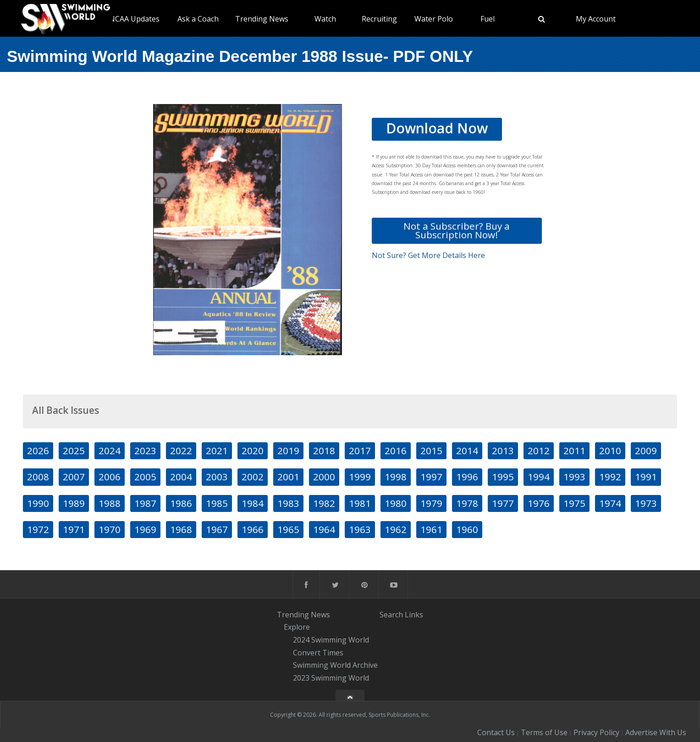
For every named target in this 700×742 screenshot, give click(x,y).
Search (391, 615)
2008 (38, 477)
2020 (253, 451)
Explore (297, 627)
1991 (646, 477)
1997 (431, 477)
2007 (74, 477)
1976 (539, 503)
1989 (74, 503)
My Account (596, 19)
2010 (610, 451)
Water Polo (434, 19)
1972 (38, 529)
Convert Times (318, 653)
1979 (431, 503)
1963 (360, 529)
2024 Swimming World (331, 640)
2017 (360, 451)
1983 (288, 503)
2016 (396, 451)
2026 (38, 451)
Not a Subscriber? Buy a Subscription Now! (457, 230)
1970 (110, 529)
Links (414, 615)
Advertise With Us (656, 732)
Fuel (488, 19)
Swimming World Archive (335, 665)
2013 (503, 451)
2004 (181, 477)
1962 (396, 529)
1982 (324, 503)
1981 (360, 503)
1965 (288, 529)
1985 (217, 503)
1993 (574, 477)
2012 (539, 451)
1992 (610, 477)
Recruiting (379, 19)
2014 (467, 451)
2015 (431, 451)
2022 (181, 451)
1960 (467, 529)
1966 (253, 529)
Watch (325, 19)
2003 (217, 477)
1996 (467, 477)
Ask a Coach (198, 19)
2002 (253, 477)
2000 (324, 477)
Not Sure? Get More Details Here (428, 255)
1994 (539, 477)
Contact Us (496, 732)
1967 (217, 529)
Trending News (262, 19)
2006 (110, 477)
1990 (38, 503)
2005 (145, 477)
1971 (74, 529)
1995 (503, 477)
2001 (288, 477)
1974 (610, 503)
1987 (145, 503)
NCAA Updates (134, 19)
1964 (324, 529)
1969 (145, 529)
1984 (253, 503)
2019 (288, 451)
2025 (74, 451)
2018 (324, 451)
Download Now (437, 128)
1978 (467, 503)
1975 (574, 503)
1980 (396, 503)
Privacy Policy (596, 732)
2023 (145, 451)
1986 (181, 503)
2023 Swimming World (331, 678)
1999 (360, 477)
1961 (431, 529)
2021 (217, 451)
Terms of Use (544, 732)
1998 (396, 477)
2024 (110, 451)
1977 (503, 503)
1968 (181, 529)
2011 (574, 451)
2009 (646, 451)
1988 (110, 503)
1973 (646, 503)
